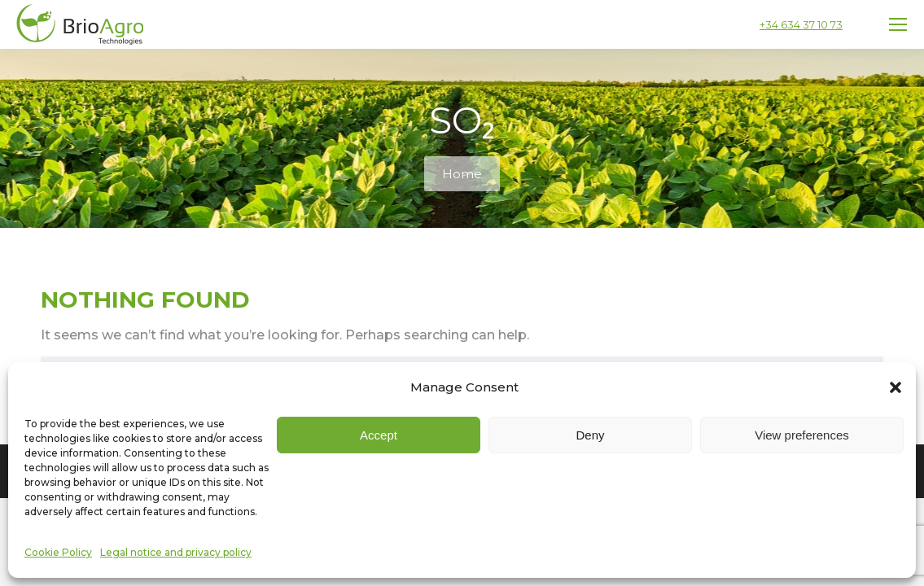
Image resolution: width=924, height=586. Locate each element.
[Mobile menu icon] (898, 24)
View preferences (802, 435)
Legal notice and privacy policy (176, 552)
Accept (379, 435)
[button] (896, 387)
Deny (590, 435)
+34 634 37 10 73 (801, 24)
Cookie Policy (58, 552)
